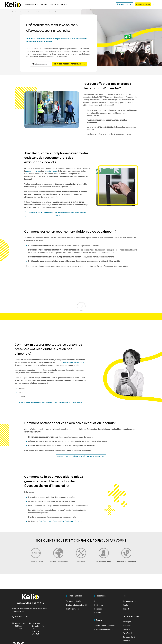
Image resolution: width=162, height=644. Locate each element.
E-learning (98, 609)
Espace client (126, 4)
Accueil (7, 12)
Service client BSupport (104, 625)
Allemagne (127, 622)
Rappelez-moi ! (143, 4)
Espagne (126, 625)
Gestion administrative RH (76, 605)
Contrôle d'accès (73, 609)
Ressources (54, 4)
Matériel (44, 4)
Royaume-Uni (128, 637)
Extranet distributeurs (103, 629)
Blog (96, 601)
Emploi (125, 605)
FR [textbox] (154, 4)
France (125, 629)
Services (98, 613)
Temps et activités (73, 601)
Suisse (125, 641)
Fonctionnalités (32, 4)
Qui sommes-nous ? (130, 601)
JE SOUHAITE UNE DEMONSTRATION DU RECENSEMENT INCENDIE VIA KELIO (57, 214)
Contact (126, 609)
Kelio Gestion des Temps (48, 521)
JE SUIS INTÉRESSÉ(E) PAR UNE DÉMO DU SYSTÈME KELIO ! (81, 456)
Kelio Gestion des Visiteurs (73, 362)
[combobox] (155, 4)
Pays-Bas (126, 633)
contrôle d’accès (51, 171)
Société (64, 4)
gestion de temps (33, 171)
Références (99, 605)
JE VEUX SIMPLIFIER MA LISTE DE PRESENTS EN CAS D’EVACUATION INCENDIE (50, 402)
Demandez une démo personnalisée (69, 64)
